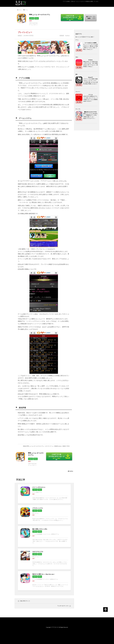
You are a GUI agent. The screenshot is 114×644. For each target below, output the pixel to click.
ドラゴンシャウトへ (44, 515)
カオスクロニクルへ (44, 559)
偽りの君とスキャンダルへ (44, 537)
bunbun (71, 471)
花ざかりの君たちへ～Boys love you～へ (44, 581)
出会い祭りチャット (25, 601)
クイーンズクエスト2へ (44, 494)
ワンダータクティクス (63, 606)
